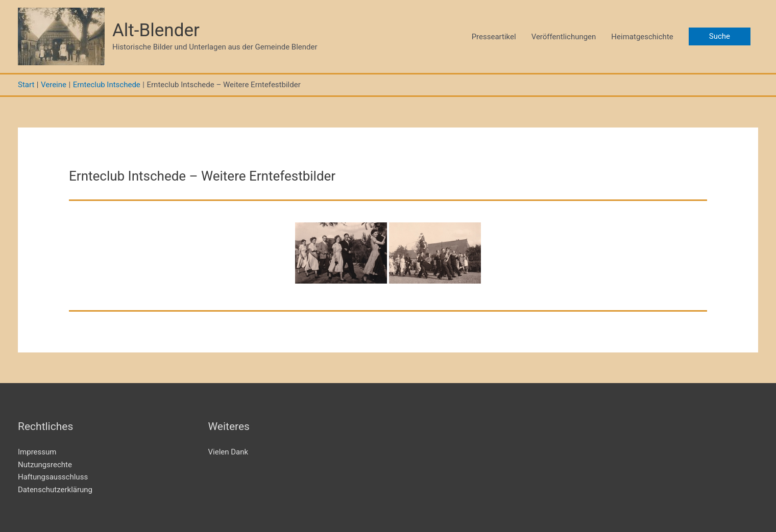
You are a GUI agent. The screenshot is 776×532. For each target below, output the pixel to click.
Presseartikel (494, 37)
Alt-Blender (156, 30)
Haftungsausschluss (53, 477)
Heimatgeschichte (642, 37)
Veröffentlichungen (564, 37)
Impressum (37, 452)
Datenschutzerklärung (55, 490)
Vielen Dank (228, 452)
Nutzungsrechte (45, 465)
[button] (720, 36)
